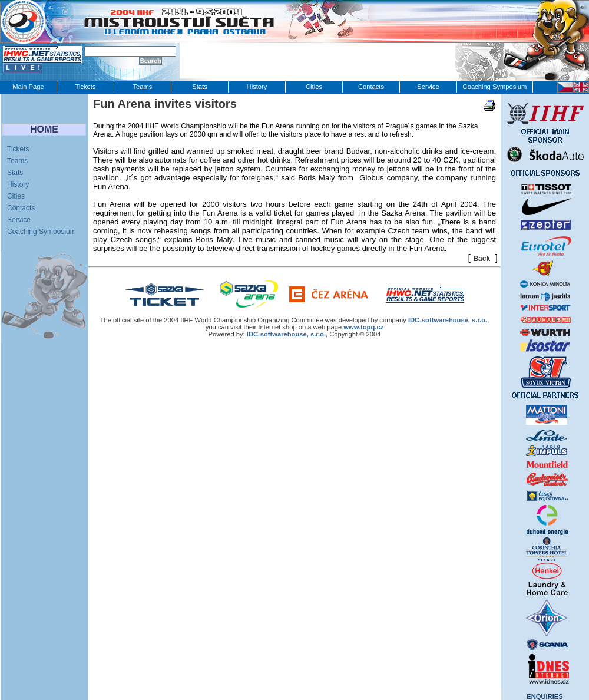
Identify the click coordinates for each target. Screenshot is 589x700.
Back (482, 259)
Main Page (28, 87)
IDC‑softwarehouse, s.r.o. (448, 320)
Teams (143, 87)
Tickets (85, 87)
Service (428, 87)
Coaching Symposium (495, 87)
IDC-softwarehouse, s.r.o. (286, 334)
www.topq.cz (363, 327)
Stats (200, 87)
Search (150, 61)
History (257, 87)
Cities (314, 87)
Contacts (371, 87)
